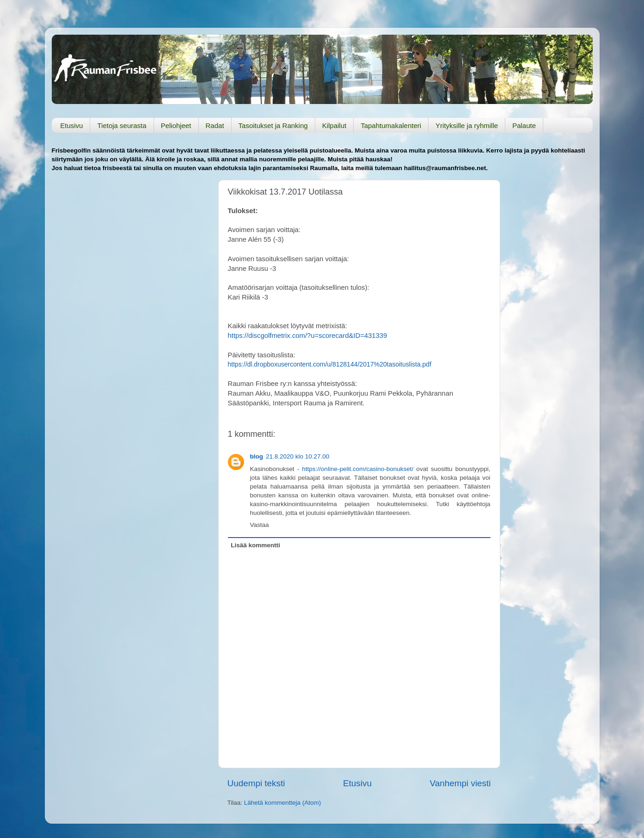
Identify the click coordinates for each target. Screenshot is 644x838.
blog (257, 456)
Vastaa (260, 525)
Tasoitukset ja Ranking (273, 125)
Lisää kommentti (255, 545)
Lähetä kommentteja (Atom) (283, 803)
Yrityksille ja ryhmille (467, 125)
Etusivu (71, 125)
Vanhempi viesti (460, 783)
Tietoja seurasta (122, 125)
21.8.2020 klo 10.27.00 (297, 456)
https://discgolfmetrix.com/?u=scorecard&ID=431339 (308, 336)
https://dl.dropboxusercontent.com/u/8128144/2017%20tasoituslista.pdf (330, 364)
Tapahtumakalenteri (391, 125)
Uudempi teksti (256, 783)
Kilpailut (334, 125)
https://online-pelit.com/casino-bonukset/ (358, 469)
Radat (215, 125)
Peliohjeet (176, 125)
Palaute (524, 125)
